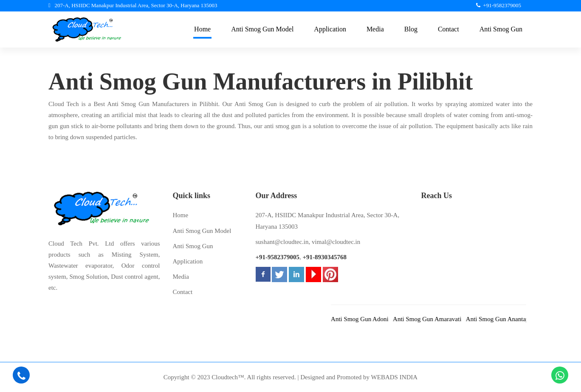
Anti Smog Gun (193, 246)
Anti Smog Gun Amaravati (434, 319)
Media (181, 277)
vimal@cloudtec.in (336, 242)
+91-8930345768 (325, 257)
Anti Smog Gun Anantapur (507, 319)
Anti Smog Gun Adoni (366, 319)
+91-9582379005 (278, 257)
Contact (183, 292)
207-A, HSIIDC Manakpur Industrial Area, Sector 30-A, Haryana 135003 (328, 221)
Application (188, 261)
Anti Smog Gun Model (202, 231)
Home (181, 215)
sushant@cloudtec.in (282, 242)
